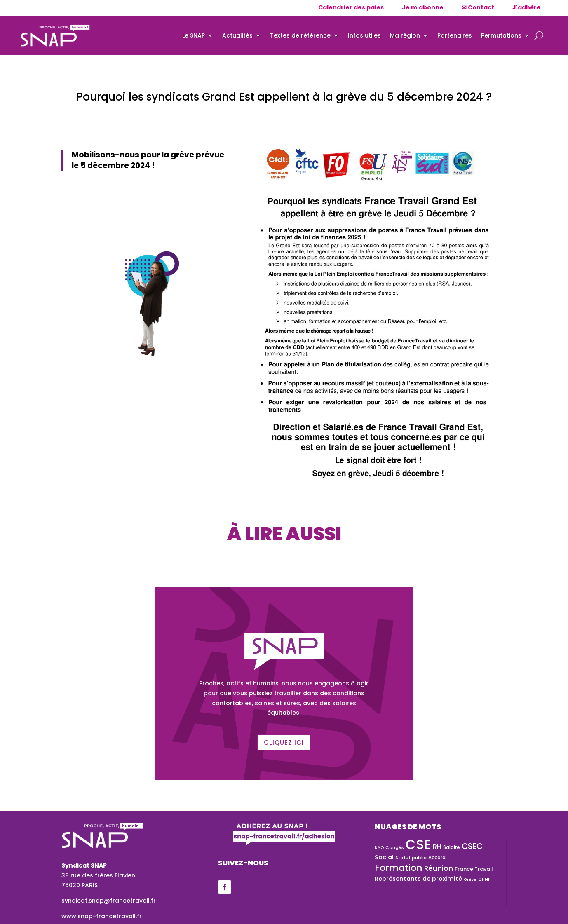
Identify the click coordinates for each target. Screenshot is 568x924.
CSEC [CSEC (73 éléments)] (472, 846)
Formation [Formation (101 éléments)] (399, 868)
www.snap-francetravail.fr (102, 916)
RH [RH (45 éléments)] (437, 847)
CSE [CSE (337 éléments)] (418, 844)
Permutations (501, 35)
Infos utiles (364, 35)
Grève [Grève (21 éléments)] (470, 879)
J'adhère (527, 7)
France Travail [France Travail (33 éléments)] (474, 869)
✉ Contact (478, 7)
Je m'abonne (423, 7)
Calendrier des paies (351, 7)
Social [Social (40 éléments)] (384, 857)
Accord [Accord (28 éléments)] (437, 858)
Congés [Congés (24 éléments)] (395, 848)
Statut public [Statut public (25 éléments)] (411, 858)
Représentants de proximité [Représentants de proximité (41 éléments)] (418, 879)
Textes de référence (300, 35)
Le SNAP (194, 35)
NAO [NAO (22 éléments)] (379, 848)
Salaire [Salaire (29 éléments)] (452, 847)
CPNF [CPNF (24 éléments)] (484, 879)
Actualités (237, 35)
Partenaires (455, 35)
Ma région (405, 35)
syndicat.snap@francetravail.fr (109, 901)
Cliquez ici (284, 742)
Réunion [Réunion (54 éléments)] (439, 868)
